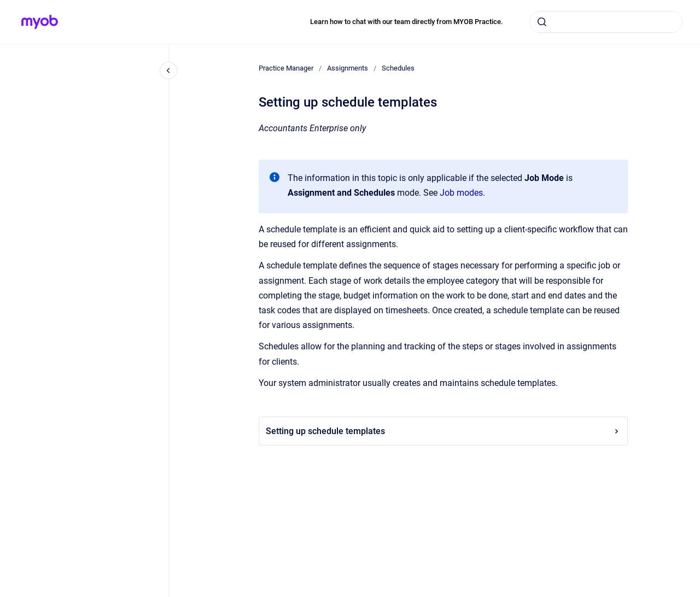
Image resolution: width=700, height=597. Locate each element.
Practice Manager (286, 68)
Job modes (461, 193)
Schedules (398, 68)
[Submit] (542, 22)
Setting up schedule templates (443, 431)
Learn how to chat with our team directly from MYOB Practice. (407, 22)
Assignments (348, 68)
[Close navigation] (168, 71)
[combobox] (606, 22)
